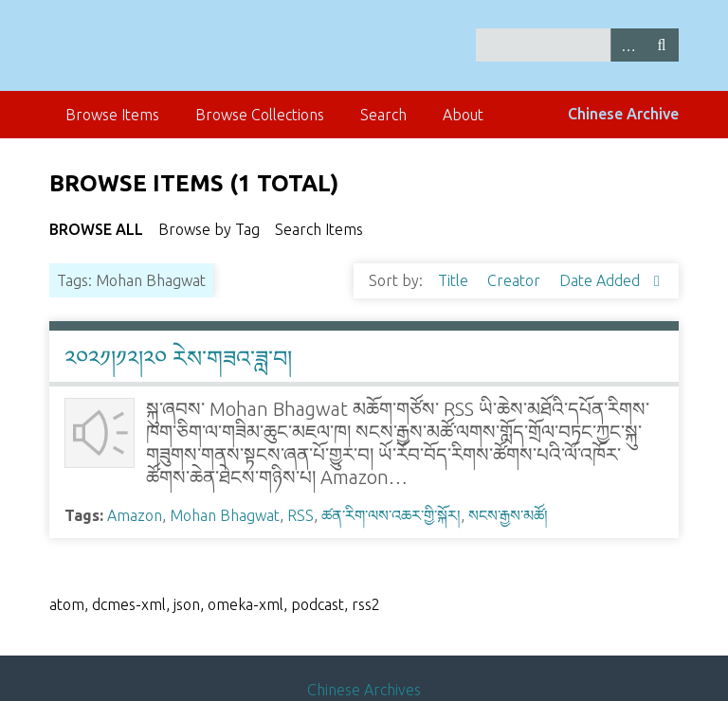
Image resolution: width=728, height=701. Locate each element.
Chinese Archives (364, 690)
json (187, 604)
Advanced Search (628, 45)
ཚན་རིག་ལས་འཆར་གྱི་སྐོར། (391, 515)
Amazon (135, 515)
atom (67, 604)
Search (662, 45)
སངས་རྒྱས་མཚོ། (508, 515)
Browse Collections (260, 115)
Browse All (96, 229)
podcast (318, 604)
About (463, 115)
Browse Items (112, 115)
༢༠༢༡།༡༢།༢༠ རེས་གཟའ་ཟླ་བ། (178, 359)
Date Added (601, 280)
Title (455, 280)
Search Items (319, 229)
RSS (300, 515)
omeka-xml (246, 604)
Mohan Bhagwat (225, 515)
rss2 (366, 604)
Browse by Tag (209, 229)
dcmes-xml (129, 604)
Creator (516, 280)
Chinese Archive (623, 114)
